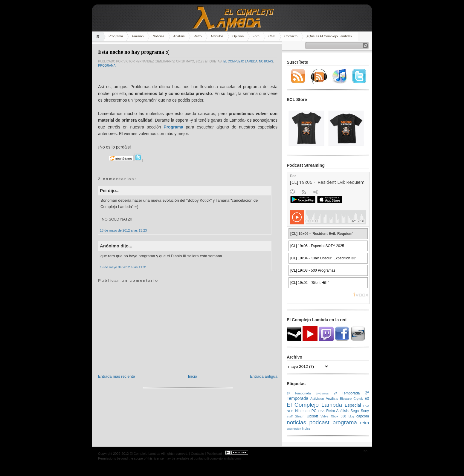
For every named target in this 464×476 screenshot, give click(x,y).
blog (351, 416)
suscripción (294, 429)
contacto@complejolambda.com (217, 458)
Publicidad (214, 454)
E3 (367, 399)
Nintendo (302, 411)
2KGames (322, 393)
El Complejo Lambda (240, 61)
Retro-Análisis (337, 411)
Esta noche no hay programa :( (133, 52)
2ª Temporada (347, 393)
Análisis (179, 36)
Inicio (193, 376)
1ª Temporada (299, 393)
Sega (355, 411)
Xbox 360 (339, 416)
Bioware (346, 399)
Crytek (358, 399)
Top (365, 451)
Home (99, 36)
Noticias (158, 36)
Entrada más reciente (117, 376)
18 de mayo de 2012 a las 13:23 (123, 230)
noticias (266, 61)
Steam (300, 416)
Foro (256, 36)
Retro (197, 36)
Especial (353, 405)
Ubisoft (312, 416)
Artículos (217, 36)
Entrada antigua (264, 376)
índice (306, 428)
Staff (290, 416)
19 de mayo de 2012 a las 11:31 (123, 267)
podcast (319, 422)
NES (290, 411)
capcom (363, 416)
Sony (365, 411)
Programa (116, 36)
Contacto (291, 36)
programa (107, 66)
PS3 (321, 411)
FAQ (366, 406)
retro (364, 423)
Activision (317, 399)
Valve (324, 416)
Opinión (238, 36)
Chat (272, 36)
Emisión (138, 36)
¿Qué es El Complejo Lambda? (329, 36)
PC (314, 411)
